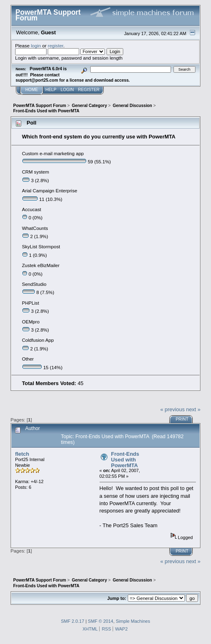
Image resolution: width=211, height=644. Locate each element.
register (56, 46)
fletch (22, 454)
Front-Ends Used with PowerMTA (125, 459)
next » (193, 409)
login (36, 46)
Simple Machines (133, 621)
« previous (173, 409)
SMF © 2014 (100, 621)
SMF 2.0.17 (72, 621)
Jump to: (117, 598)
